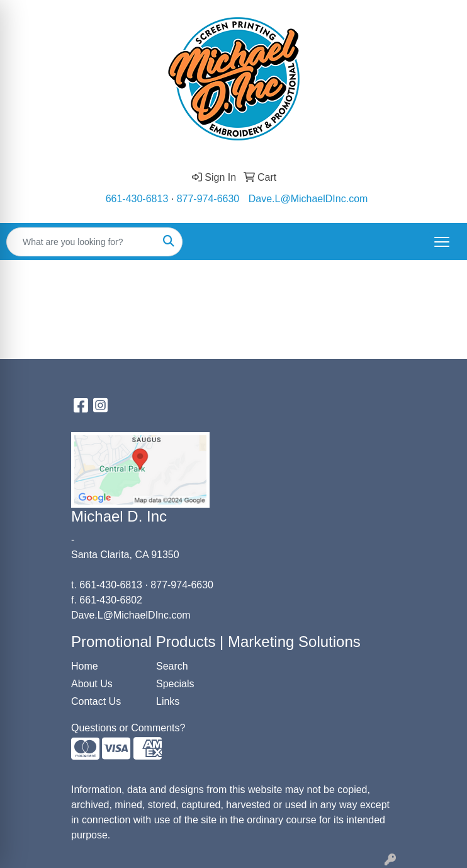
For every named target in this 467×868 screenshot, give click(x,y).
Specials (175, 684)
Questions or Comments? (128, 728)
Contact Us (96, 701)
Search (172, 666)
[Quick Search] (81, 242)
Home (85, 666)
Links (168, 701)
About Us (92, 684)
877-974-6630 (208, 199)
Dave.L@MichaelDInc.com (308, 199)
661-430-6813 (137, 199)
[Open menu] (442, 242)
